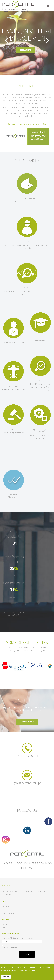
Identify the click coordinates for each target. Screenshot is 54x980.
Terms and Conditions (10, 947)
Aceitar (6, 977)
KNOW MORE (25, 50)
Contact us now (27, 722)
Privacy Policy (6, 910)
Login (3, 927)
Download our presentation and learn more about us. (27, 125)
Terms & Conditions (8, 913)
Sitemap (4, 924)
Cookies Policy (6, 907)
